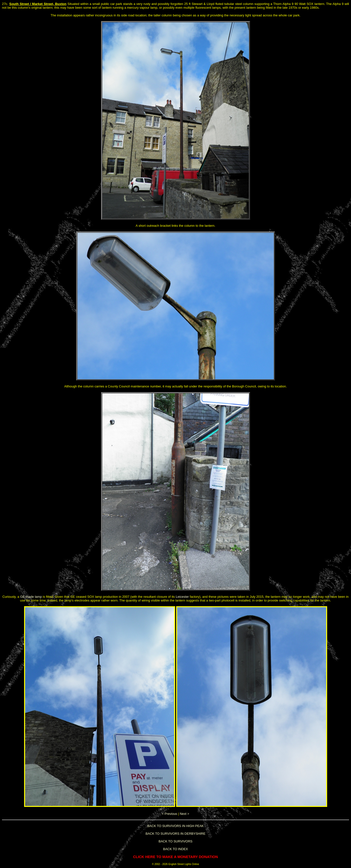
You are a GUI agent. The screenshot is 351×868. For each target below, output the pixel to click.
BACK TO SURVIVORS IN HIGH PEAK (176, 826)
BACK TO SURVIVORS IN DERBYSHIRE (175, 834)
